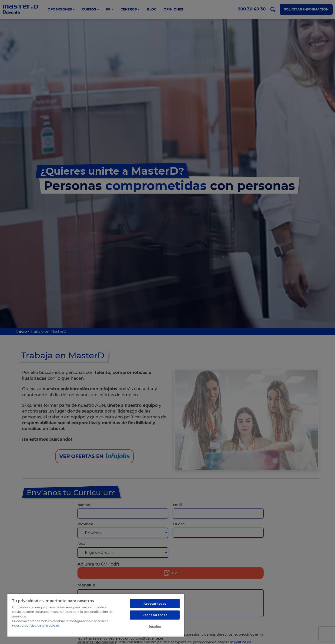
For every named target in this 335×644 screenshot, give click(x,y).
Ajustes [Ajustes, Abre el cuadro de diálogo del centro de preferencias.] (155, 626)
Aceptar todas (155, 603)
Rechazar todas (155, 615)
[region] (96, 615)
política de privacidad (42, 625)
